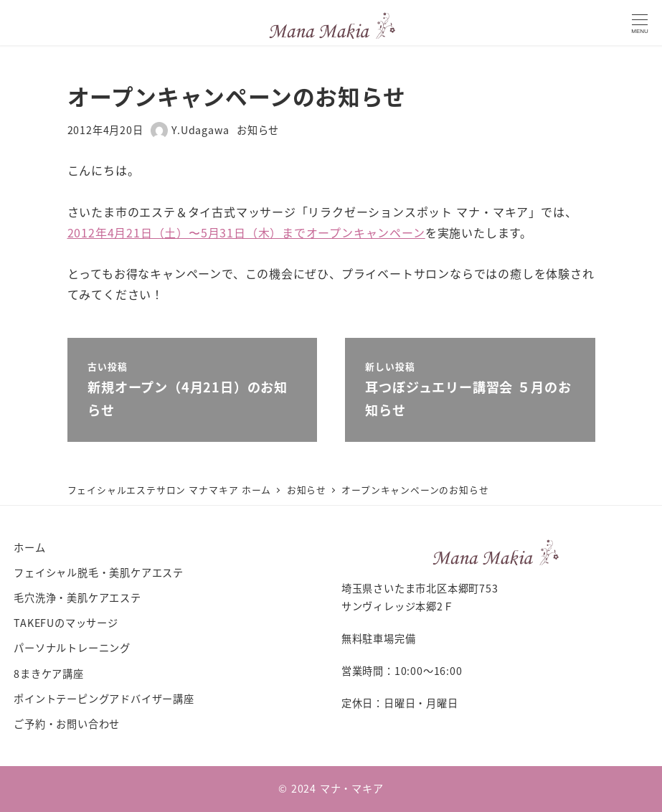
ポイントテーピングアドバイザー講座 (104, 699)
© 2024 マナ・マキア (331, 788)
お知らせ (258, 130)
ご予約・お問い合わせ (67, 724)
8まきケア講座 (49, 674)
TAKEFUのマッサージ (66, 623)
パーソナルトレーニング (72, 648)
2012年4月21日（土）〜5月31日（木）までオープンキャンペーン (246, 232)
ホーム (29, 547)
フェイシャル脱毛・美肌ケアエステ (99, 572)
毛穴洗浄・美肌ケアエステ (77, 598)
